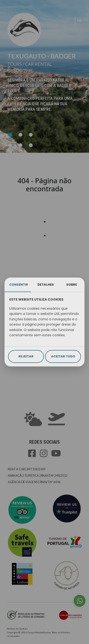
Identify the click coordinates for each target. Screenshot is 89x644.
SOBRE (72, 285)
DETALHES (46, 285)
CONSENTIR (19, 285)
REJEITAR (26, 356)
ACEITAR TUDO (63, 356)
